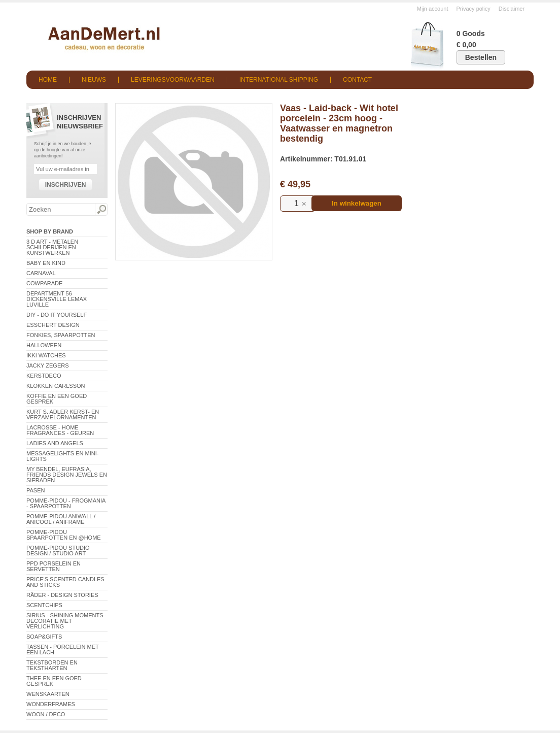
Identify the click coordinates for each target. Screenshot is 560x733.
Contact (357, 80)
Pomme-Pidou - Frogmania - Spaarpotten (66, 503)
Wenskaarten (48, 694)
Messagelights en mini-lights (62, 456)
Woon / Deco (46, 714)
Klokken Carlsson (56, 386)
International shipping (279, 80)
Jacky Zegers (48, 365)
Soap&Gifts (44, 637)
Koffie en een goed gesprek (57, 399)
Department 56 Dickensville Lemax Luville (57, 299)
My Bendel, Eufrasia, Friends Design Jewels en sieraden (67, 475)
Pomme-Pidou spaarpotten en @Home (64, 535)
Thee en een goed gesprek (54, 681)
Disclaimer (512, 9)
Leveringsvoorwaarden (173, 80)
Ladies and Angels (55, 443)
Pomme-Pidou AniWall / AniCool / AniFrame (61, 519)
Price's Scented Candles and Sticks (65, 582)
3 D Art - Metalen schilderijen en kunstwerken (52, 247)
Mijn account (433, 9)
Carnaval (41, 273)
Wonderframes (51, 704)
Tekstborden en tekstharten (52, 665)
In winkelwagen (357, 203)
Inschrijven (66, 185)
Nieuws (94, 80)
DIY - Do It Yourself (57, 315)
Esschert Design (53, 325)
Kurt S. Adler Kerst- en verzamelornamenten (63, 414)
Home (48, 80)
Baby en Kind (46, 263)
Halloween (44, 345)
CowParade (44, 283)
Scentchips (44, 605)
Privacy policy (474, 9)
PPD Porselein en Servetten (54, 566)
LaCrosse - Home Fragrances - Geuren (60, 430)
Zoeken (101, 210)
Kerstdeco (44, 376)
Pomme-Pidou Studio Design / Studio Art (58, 551)
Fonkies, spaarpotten (61, 335)
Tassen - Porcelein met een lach (63, 649)
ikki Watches (46, 355)
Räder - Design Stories (62, 595)
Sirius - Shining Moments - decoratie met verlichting (66, 621)
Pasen (36, 490)
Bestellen (481, 57)
